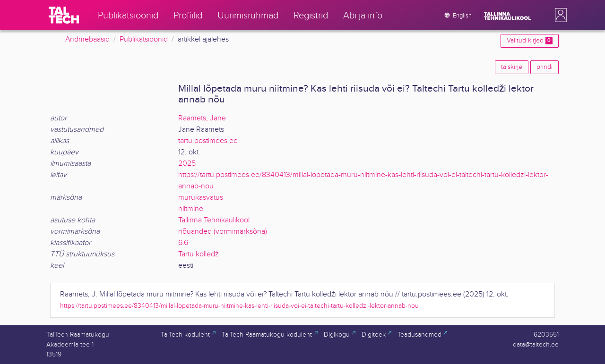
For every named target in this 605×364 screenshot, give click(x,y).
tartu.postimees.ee (208, 141)
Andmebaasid (87, 39)
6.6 (183, 243)
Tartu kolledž (199, 254)
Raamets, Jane (202, 118)
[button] (559, 15)
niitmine (191, 209)
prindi (544, 67)
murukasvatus (201, 198)
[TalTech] (64, 15)
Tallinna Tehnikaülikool (214, 220)
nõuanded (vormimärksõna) (223, 232)
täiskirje (512, 67)
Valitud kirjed (530, 41)
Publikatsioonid (144, 39)
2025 (187, 164)
